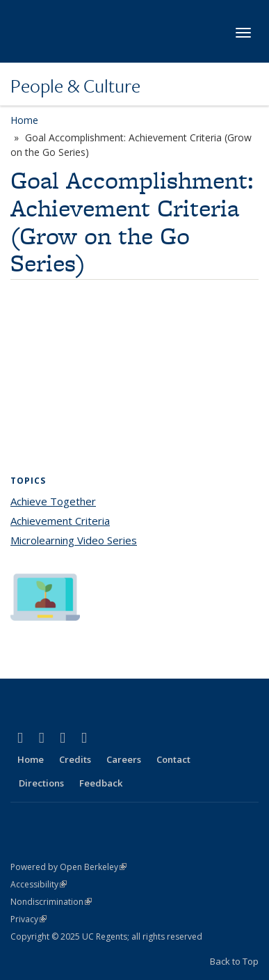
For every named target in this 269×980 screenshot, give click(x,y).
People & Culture (75, 86)
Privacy (28, 919)
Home (24, 120)
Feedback (101, 783)
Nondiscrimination (51, 902)
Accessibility (39, 884)
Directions (41, 783)
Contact (173, 759)
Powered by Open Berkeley (68, 867)
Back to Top (234, 961)
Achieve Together (53, 501)
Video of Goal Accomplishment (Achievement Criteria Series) (134, 382)
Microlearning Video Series (74, 540)
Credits (75, 759)
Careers (124, 759)
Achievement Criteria (60, 521)
